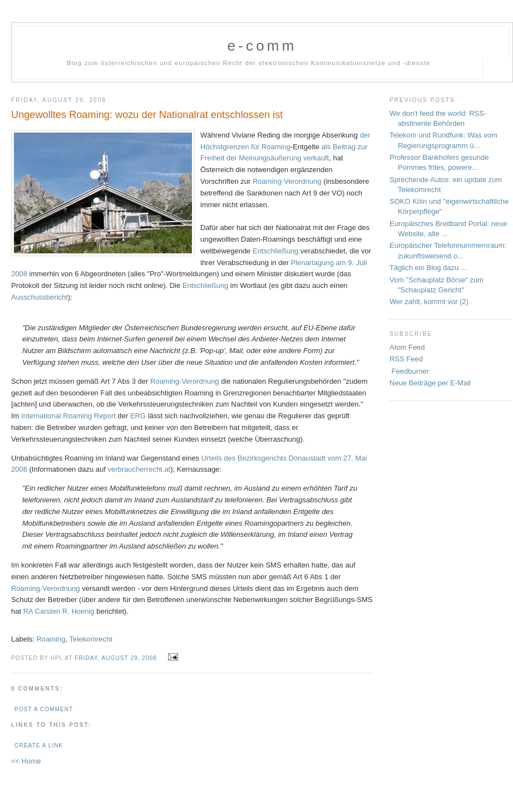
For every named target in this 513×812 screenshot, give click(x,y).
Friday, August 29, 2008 (116, 658)
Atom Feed (407, 347)
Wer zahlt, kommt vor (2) (429, 302)
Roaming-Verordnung (287, 181)
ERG (138, 416)
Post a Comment (44, 709)
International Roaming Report (68, 416)
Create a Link (39, 745)
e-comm (262, 46)
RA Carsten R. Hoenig (59, 611)
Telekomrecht (91, 639)
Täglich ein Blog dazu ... (428, 268)
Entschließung (275, 251)
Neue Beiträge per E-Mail (430, 383)
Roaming (51, 639)
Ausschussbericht (40, 297)
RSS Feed (406, 359)
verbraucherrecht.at (139, 469)
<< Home (26, 761)
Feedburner (409, 371)
